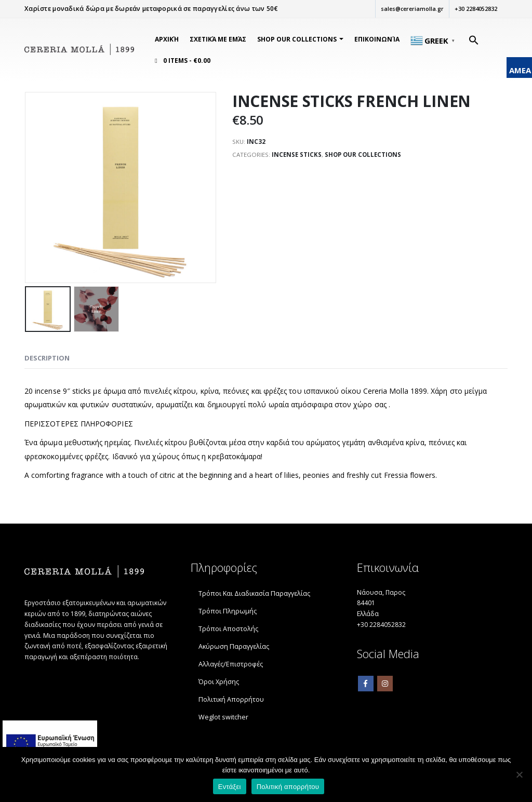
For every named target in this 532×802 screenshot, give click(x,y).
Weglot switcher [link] (223, 718)
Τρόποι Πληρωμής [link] (228, 612)
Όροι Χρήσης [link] (219, 682)
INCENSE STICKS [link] (298, 156)
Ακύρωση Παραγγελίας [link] (234, 647)
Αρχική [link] (167, 39)
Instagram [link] (385, 688)
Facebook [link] (366, 688)
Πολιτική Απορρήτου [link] (231, 700)
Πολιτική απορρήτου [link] (288, 787)
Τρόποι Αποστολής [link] (228, 629)
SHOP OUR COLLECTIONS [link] (297, 39)
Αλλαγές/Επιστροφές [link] (231, 665)
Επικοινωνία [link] (377, 39)
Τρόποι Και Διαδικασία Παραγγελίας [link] (254, 594)
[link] (79, 50)
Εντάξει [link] (230, 787)
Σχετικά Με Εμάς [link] (218, 39)
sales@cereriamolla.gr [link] (411, 9)
